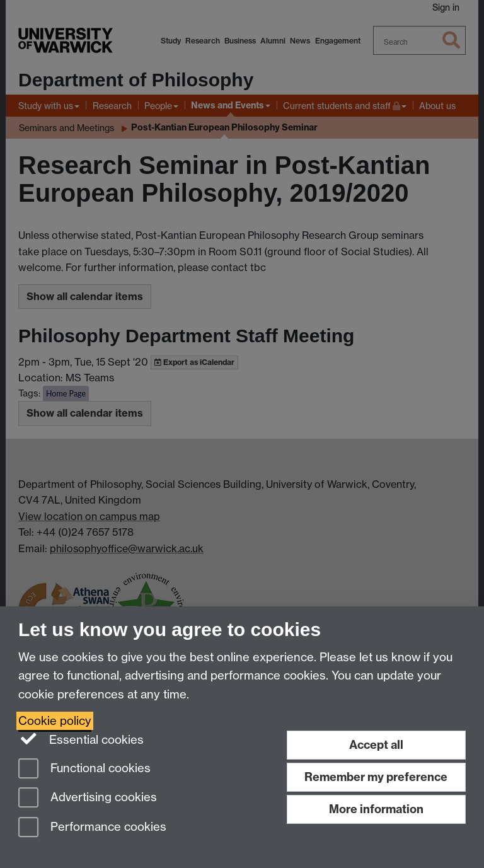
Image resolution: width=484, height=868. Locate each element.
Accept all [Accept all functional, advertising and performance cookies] (376, 745)
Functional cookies (84, 769)
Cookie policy (55, 721)
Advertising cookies (88, 798)
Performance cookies (92, 828)
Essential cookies (81, 739)
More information (376, 809)
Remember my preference (376, 777)
